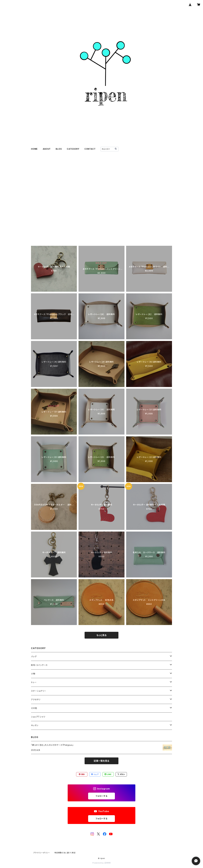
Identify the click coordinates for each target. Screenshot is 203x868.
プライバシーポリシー (42, 853)
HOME (34, 149)
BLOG (59, 149)
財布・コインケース (39, 665)
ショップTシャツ (38, 717)
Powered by (101, 863)
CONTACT (90, 149)
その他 (34, 708)
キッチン (35, 725)
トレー (34, 682)
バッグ (34, 656)
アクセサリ (36, 699)
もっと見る (101, 635)
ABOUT (47, 149)
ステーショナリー (39, 691)
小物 (33, 674)
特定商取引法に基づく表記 (65, 853)
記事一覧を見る (101, 761)
